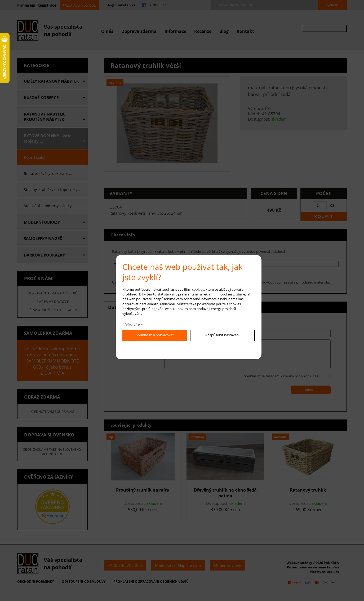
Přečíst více (131, 325)
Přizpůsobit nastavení (222, 335)
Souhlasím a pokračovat (155, 335)
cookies (198, 289)
